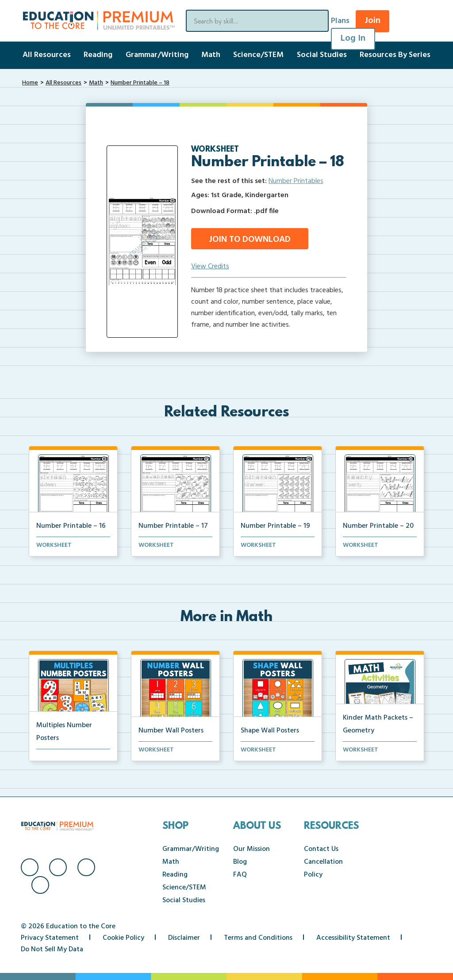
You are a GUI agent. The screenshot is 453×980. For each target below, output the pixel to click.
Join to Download (250, 240)
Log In (353, 38)
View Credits (210, 267)
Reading (98, 55)
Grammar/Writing (157, 55)
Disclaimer (184, 938)
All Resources (47, 55)
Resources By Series (395, 55)
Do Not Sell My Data (52, 949)
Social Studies (322, 55)
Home (30, 83)
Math (211, 55)
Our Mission (251, 849)
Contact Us (321, 849)
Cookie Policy (123, 938)
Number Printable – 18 (140, 83)
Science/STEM (258, 55)
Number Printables (296, 181)
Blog (240, 862)
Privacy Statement (50, 938)
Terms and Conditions (258, 938)
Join (372, 21)
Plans (340, 21)
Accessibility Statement (353, 938)
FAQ (240, 875)
